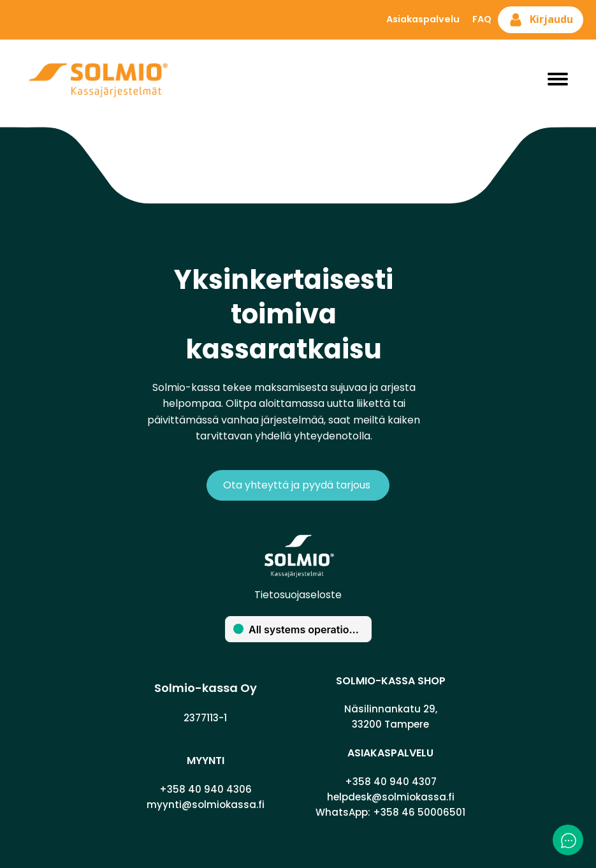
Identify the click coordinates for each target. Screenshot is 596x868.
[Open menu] (558, 79)
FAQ (482, 19)
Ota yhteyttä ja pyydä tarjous (298, 485)
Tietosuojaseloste (298, 595)
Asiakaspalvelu (423, 19)
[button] (541, 20)
